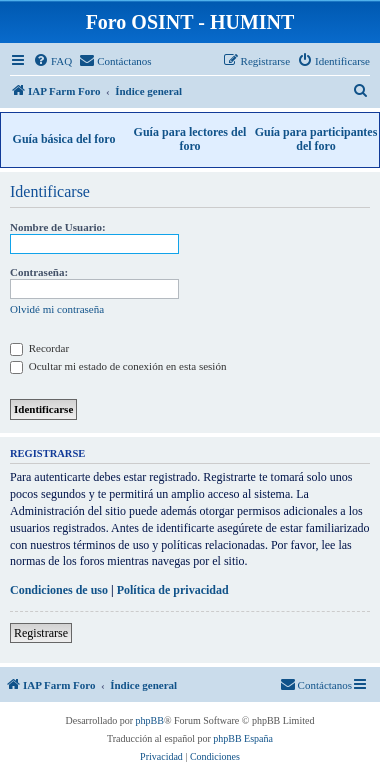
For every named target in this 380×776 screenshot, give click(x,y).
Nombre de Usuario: (58, 227)
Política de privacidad (173, 590)
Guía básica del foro (64, 139)
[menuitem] (52, 61)
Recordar (39, 348)
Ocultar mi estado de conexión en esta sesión (118, 366)
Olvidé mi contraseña (57, 309)
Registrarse (41, 633)
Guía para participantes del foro (316, 139)
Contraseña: (39, 272)
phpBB (150, 720)
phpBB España (243, 738)
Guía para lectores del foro (190, 139)
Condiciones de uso (59, 590)
